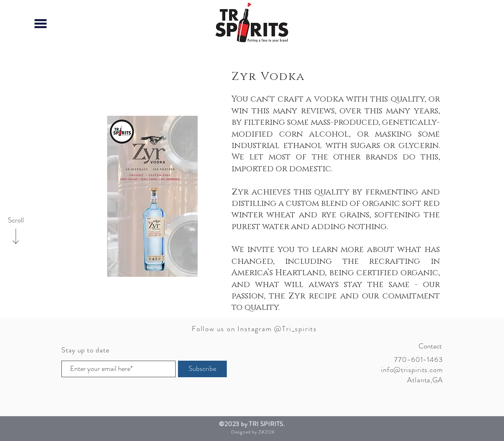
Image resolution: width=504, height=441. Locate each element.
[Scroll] (16, 220)
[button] (41, 24)
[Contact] (414, 346)
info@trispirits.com (412, 370)
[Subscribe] (202, 369)
